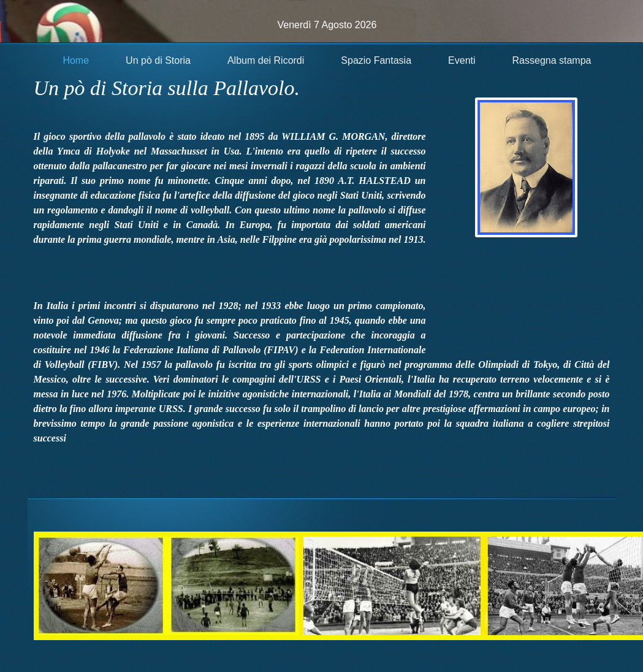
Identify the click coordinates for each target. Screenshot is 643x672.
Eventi (462, 60)
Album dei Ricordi (266, 60)
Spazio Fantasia (376, 60)
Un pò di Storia (158, 60)
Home (76, 60)
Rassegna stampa (552, 60)
